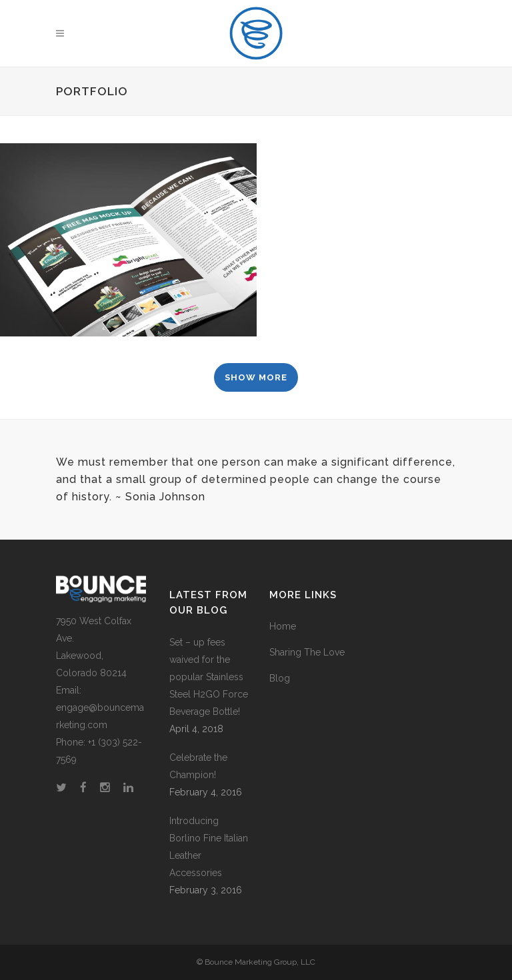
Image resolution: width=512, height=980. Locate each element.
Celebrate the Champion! (198, 766)
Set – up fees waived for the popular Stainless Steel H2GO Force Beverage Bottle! (209, 677)
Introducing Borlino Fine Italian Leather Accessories (209, 847)
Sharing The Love (307, 652)
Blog (280, 678)
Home (283, 626)
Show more (256, 377)
